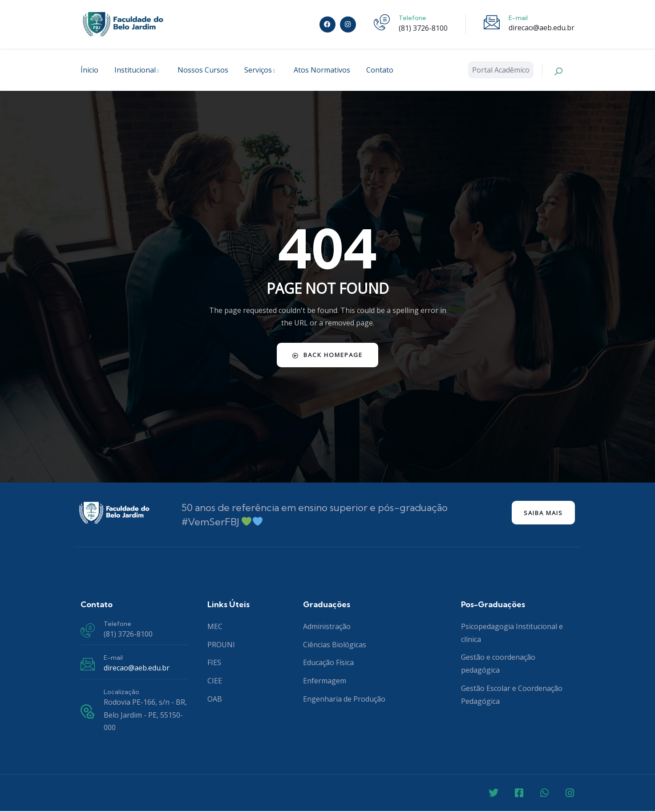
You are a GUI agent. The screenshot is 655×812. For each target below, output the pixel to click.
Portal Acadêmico (501, 70)
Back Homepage (328, 355)
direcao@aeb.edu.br (542, 28)
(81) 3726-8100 (423, 28)
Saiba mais (540, 514)
